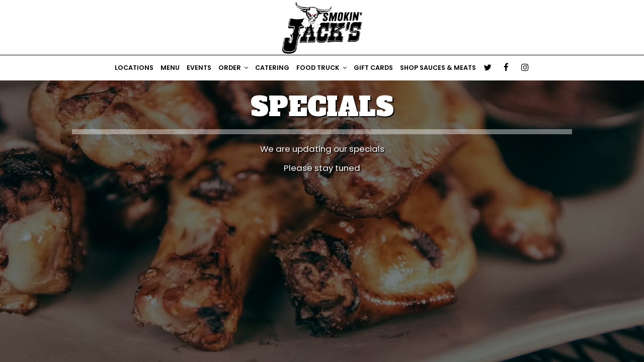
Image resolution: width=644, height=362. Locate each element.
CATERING (272, 68)
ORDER (233, 68)
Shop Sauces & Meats (438, 68)
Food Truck (321, 68)
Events (199, 68)
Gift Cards (373, 68)
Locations (134, 68)
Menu (170, 68)
